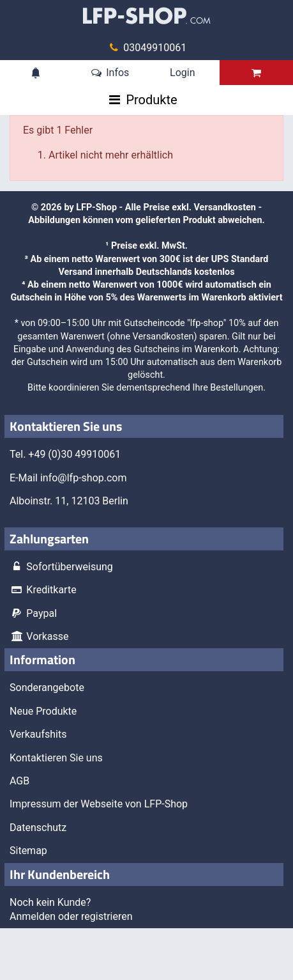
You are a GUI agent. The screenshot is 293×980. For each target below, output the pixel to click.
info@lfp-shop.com (84, 478)
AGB (19, 781)
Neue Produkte (43, 711)
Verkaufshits (38, 734)
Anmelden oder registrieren (71, 916)
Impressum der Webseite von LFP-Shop (99, 804)
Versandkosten (225, 207)
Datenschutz (38, 828)
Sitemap (28, 851)
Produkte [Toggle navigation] (151, 100)
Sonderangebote (47, 688)
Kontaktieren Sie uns (56, 758)
